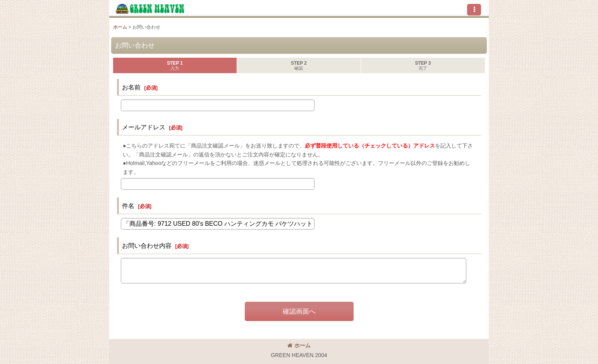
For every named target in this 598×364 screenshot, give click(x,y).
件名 (128, 206)
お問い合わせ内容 (147, 246)
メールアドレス (144, 127)
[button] (474, 10)
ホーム (299, 345)
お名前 (131, 87)
